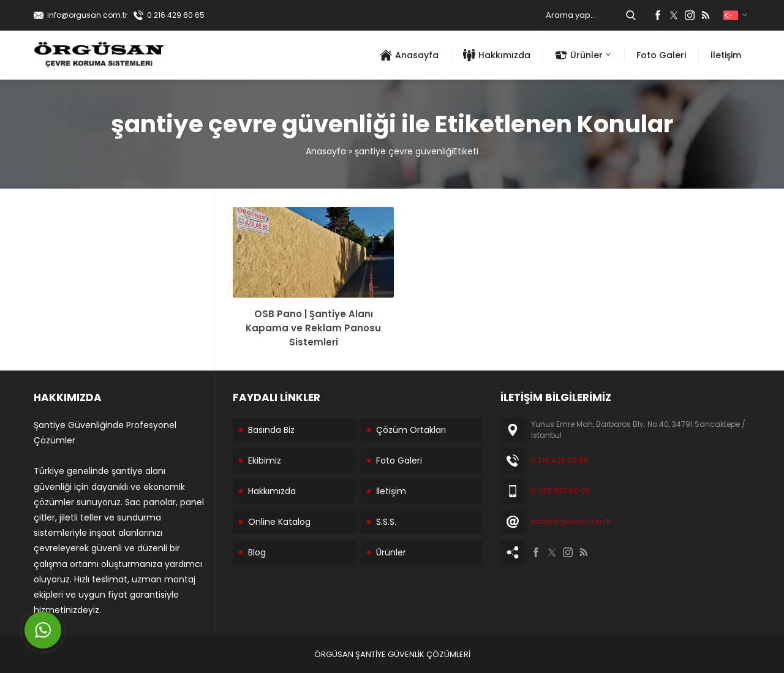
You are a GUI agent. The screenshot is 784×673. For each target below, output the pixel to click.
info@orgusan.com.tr (87, 15)
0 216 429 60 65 (176, 15)
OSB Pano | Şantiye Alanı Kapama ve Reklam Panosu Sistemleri (313, 328)
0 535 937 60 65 (561, 491)
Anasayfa (326, 151)
